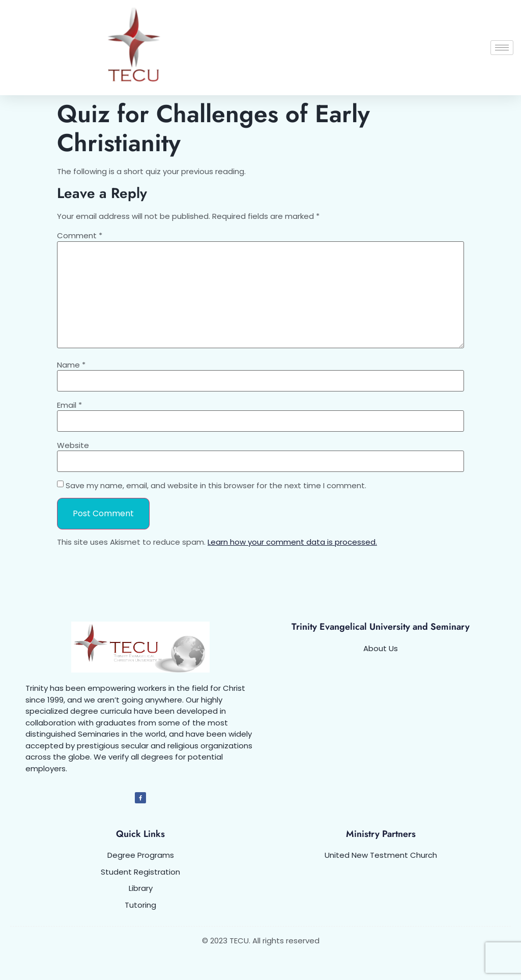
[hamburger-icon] (502, 48)
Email (69, 405)
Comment (80, 235)
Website (73, 445)
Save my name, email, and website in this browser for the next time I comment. (216, 485)
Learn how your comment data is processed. (292, 542)
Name (71, 365)
